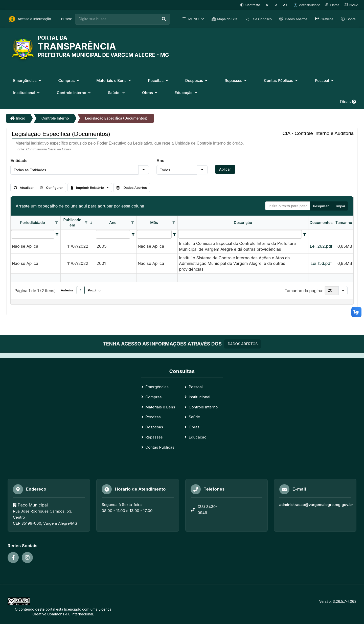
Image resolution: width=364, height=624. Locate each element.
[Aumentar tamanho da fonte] (286, 5)
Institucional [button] (27, 92)
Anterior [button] (67, 290)
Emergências (157, 386)
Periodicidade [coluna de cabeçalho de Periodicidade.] (32, 222)
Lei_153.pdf (321, 263)
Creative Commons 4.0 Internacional (63, 614)
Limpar (340, 205)
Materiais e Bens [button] (114, 80)
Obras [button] (150, 92)
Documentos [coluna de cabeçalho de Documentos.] (321, 222)
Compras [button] (69, 80)
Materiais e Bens (160, 407)
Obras (194, 427)
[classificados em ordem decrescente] (91, 222)
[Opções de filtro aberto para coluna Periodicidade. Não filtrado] (57, 222)
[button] (144, 170)
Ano (160, 160)
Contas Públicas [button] (281, 80)
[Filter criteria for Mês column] (174, 234)
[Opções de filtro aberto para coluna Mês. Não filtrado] (174, 222)
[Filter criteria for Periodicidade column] (57, 234)
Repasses (154, 437)
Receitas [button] (159, 80)
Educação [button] (186, 92)
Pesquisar (321, 205)
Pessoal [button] (325, 80)
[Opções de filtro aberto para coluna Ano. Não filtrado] (132, 222)
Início (18, 118)
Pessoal (196, 386)
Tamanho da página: (304, 290)
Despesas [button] (197, 80)
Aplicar (225, 169)
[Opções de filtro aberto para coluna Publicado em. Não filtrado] (86, 222)
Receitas (153, 417)
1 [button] (81, 290)
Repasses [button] (236, 80)
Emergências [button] (28, 80)
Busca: (67, 19)
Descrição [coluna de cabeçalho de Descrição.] (243, 222)
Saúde (194, 417)
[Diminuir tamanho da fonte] (270, 5)
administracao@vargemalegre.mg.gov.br (316, 504)
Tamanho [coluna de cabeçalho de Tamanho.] (344, 222)
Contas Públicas (160, 447)
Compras (153, 396)
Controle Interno (55, 118)
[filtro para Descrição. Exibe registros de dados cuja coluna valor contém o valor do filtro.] (240, 234)
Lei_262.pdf (321, 246)
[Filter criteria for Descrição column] (305, 234)
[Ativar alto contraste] (253, 5)
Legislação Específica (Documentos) (116, 118)
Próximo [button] (94, 290)
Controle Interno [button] (74, 92)
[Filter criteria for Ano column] (133, 234)
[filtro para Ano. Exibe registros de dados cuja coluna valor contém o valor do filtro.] (113, 234)
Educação (197, 437)
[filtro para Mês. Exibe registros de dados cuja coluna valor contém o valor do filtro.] (154, 234)
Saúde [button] (117, 92)
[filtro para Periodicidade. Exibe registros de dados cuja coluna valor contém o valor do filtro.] (33, 234)
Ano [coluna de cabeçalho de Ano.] (113, 222)
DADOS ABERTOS (243, 343)
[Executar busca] (159, 19)
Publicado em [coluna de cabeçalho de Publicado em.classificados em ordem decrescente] (72, 222)
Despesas (154, 427)
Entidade (19, 160)
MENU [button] (188, 19)
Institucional (199, 396)
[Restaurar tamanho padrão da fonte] (278, 5)
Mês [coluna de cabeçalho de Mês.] (154, 222)
